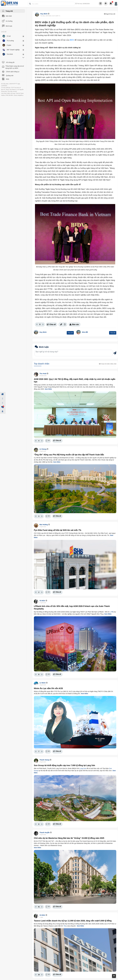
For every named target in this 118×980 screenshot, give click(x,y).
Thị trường (10, 41)
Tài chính (10, 54)
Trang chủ (9, 11)
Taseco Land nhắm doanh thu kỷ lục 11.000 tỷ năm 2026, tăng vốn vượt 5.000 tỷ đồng (73, 921)
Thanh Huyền (45, 832)
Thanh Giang (44, 760)
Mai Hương (44, 525)
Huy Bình (44, 14)
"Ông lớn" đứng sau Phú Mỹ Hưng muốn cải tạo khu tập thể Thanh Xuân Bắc (69, 455)
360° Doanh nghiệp (13, 50)
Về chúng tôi (10, 62)
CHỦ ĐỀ (4, 32)
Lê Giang (43, 449)
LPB (112, 612)
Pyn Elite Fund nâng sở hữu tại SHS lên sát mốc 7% (58, 530)
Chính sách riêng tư (13, 72)
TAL (65, 926)
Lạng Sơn (83, 768)
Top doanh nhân (42, 364)
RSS (8, 79)
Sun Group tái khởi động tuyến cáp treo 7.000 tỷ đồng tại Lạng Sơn (64, 765)
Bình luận (9, 26)
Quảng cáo (10, 76)
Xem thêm (48, 389)
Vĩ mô (9, 36)
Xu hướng (9, 21)
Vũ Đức (42, 601)
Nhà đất (85, 332)
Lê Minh (43, 683)
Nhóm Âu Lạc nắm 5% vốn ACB (48, 688)
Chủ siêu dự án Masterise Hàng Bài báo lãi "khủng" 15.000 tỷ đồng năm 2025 (69, 838)
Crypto (9, 45)
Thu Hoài (43, 374)
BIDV (72, 40)
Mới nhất (9, 16)
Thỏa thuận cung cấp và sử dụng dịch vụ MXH (15, 67)
